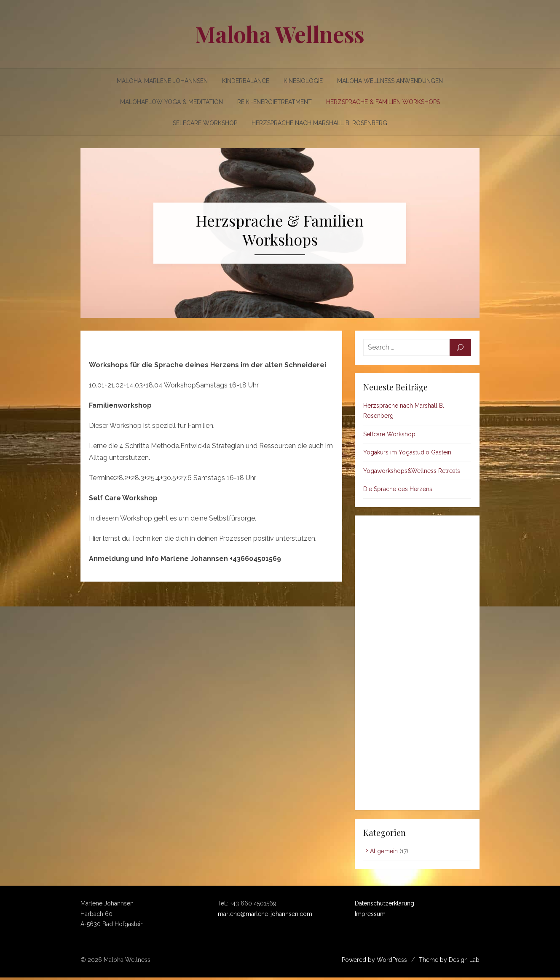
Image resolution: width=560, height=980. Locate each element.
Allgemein (385, 853)
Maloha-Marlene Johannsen (163, 81)
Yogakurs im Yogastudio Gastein (409, 455)
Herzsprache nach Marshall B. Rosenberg (319, 123)
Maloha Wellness (280, 34)
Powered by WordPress (377, 962)
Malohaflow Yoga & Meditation (171, 102)
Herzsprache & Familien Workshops (383, 102)
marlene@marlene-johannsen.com (264, 916)
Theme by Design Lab (452, 962)
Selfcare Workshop (205, 123)
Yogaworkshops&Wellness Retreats (413, 473)
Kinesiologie (304, 81)
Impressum (371, 916)
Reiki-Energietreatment (275, 102)
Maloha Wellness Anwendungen (390, 81)
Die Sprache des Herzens (399, 491)
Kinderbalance (246, 81)
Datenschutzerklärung (386, 906)
